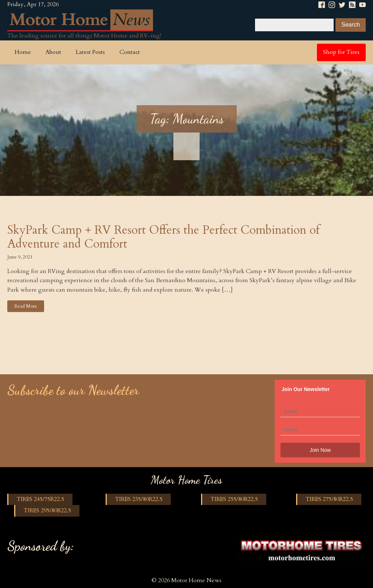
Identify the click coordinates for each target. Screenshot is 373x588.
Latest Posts (90, 52)
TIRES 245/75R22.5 (40, 499)
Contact (130, 52)
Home (23, 52)
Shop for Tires (341, 52)
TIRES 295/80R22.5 (47, 510)
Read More (26, 306)
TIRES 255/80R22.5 (234, 499)
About (53, 52)
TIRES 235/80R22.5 (139, 499)
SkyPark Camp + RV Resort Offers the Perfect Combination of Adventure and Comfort (163, 237)
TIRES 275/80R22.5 (329, 499)
